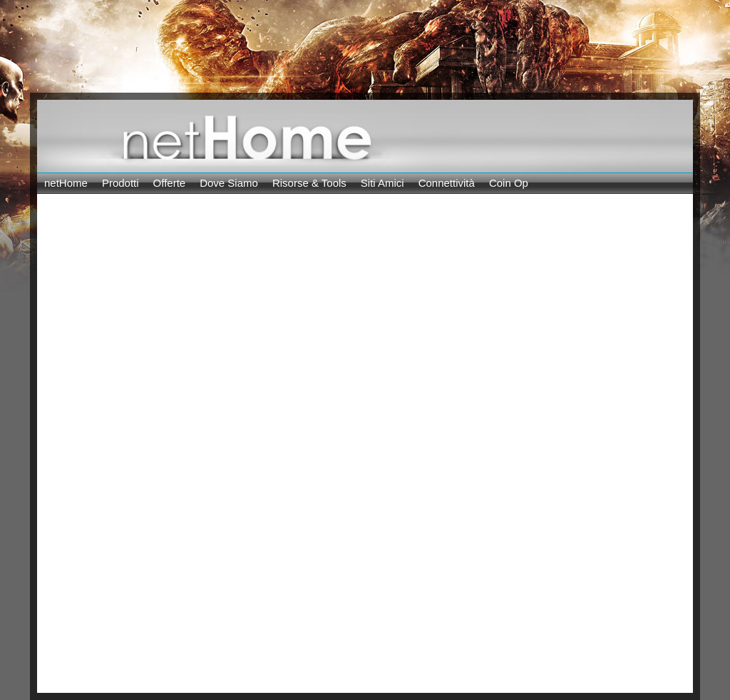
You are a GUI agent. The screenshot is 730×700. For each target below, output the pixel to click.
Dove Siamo (229, 183)
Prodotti (120, 183)
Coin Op (509, 183)
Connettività (447, 183)
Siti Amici (382, 183)
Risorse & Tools (309, 183)
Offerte (170, 183)
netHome (66, 183)
